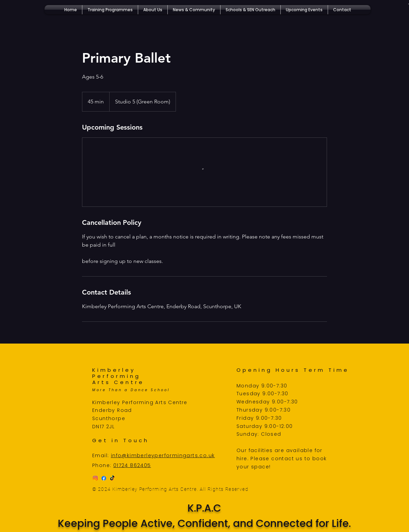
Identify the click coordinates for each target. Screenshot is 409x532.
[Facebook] (104, 478)
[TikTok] (112, 478)
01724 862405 (132, 465)
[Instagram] (95, 478)
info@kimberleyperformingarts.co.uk (163, 455)
